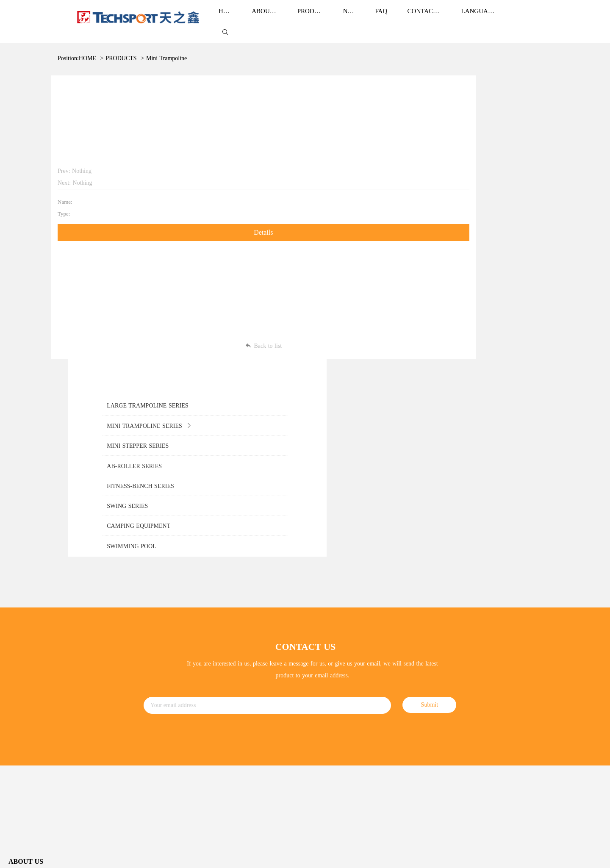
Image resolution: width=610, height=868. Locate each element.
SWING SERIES (177, 717)
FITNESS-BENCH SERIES (190, 700)
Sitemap (591, 823)
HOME (87, 50)
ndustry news (323, 648)
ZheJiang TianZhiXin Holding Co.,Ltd (69, 856)
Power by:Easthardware (578, 855)
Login (544, 855)
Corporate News (324, 631)
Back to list (235, 328)
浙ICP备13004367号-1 (136, 856)
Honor (16, 662)
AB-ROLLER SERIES (184, 682)
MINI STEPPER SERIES (188, 665)
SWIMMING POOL (182, 751)
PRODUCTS (121, 50)
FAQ (311, 666)
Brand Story (23, 628)
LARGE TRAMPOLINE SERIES (197, 631)
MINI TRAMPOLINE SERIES (194, 648)
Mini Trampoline (166, 50)
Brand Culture (26, 645)
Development (24, 679)
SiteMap (525, 855)
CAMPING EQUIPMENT (189, 734)
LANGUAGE (479, 18)
